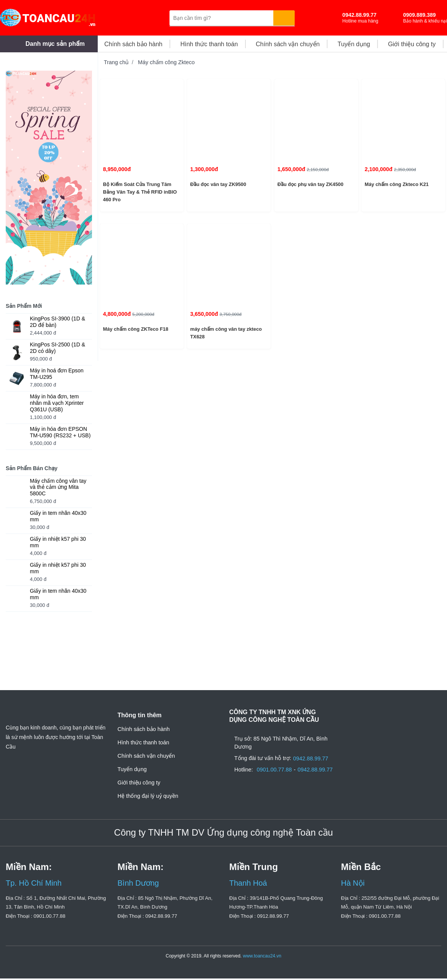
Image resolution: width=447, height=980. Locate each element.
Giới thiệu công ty (139, 783)
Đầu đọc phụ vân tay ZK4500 (309, 184)
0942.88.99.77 (313, 763)
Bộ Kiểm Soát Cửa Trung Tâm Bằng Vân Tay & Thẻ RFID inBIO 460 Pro (138, 192)
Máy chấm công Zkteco (166, 62)
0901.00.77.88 (276, 778)
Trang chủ (116, 62)
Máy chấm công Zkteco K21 (396, 184)
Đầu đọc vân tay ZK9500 (217, 184)
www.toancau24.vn (262, 957)
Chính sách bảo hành (144, 729)
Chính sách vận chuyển (146, 756)
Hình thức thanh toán (144, 742)
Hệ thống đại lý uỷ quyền (148, 796)
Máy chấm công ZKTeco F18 (136, 329)
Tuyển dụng (132, 769)
